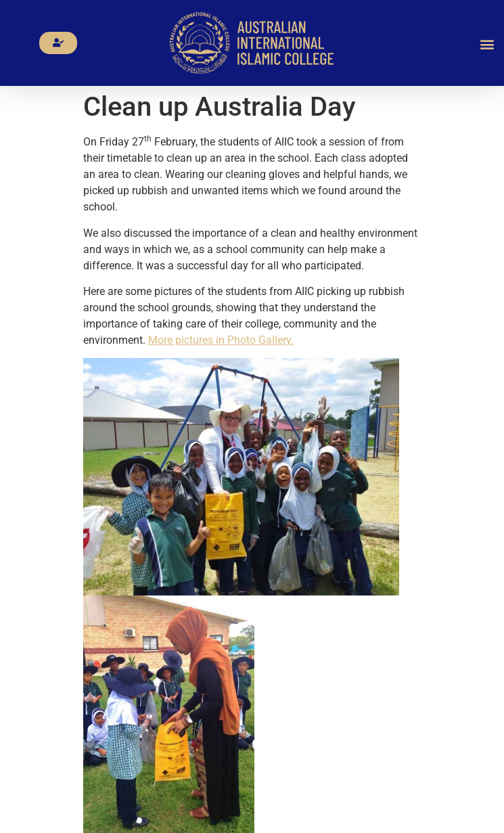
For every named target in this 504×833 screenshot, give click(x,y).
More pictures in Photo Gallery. (221, 340)
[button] (487, 44)
